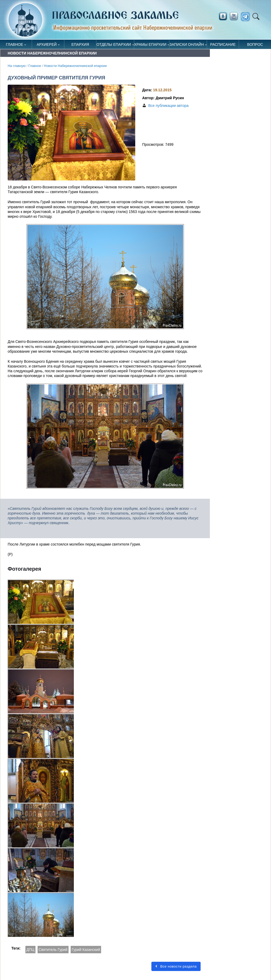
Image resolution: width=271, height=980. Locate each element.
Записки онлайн (187, 44)
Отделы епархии (114, 44)
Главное (14, 44)
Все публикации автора (168, 106)
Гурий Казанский (86, 950)
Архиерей (47, 44)
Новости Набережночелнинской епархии (75, 66)
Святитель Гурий (53, 950)
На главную (17, 66)
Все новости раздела (176, 966)
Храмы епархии (150, 44)
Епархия (80, 44)
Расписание (223, 44)
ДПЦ (30, 950)
